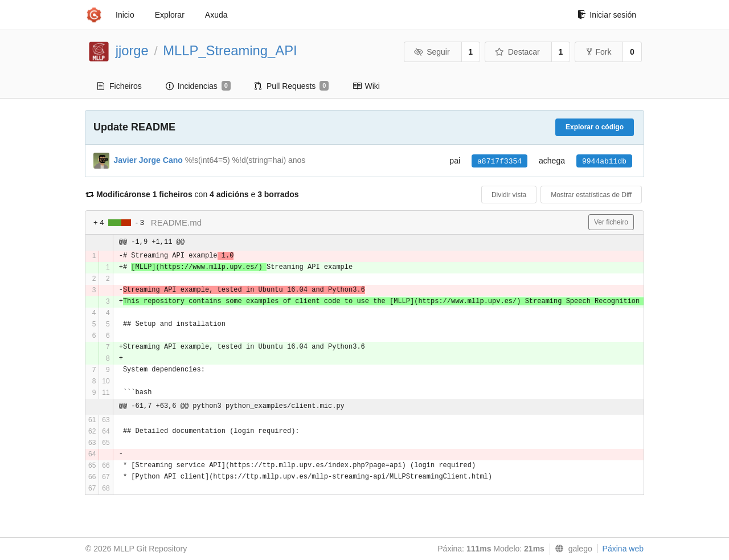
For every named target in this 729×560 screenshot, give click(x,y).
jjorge (132, 50)
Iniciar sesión (607, 15)
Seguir (432, 52)
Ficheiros (120, 86)
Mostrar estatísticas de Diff (591, 195)
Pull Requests (292, 86)
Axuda (216, 15)
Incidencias (198, 86)
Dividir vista (509, 195)
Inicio (125, 15)
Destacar (517, 52)
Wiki (366, 86)
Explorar (170, 15)
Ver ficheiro (611, 222)
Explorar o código (595, 127)
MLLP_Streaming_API (230, 50)
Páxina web (623, 549)
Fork (599, 52)
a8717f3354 (499, 162)
